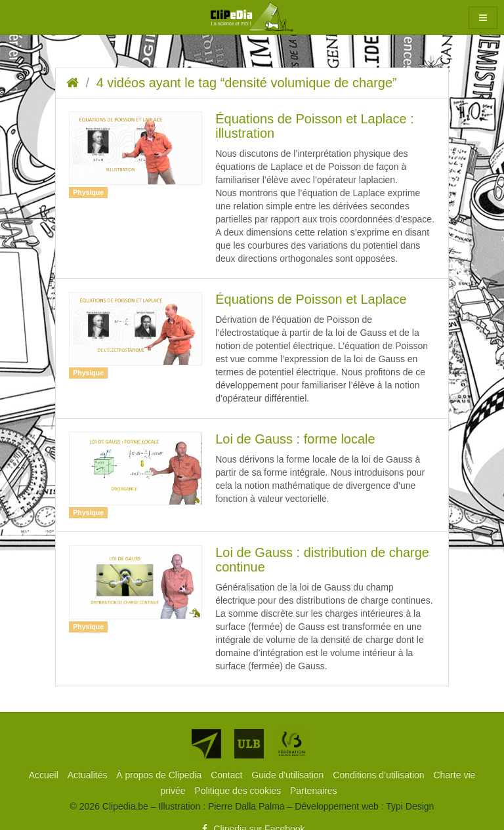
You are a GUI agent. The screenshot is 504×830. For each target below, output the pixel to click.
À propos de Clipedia (160, 775)
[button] (483, 18)
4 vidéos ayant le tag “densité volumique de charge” (247, 83)
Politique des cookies (239, 791)
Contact (228, 775)
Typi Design (410, 806)
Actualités (89, 775)
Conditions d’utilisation (380, 775)
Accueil (45, 775)
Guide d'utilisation (289, 775)
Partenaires (314, 791)
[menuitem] (45, 775)
